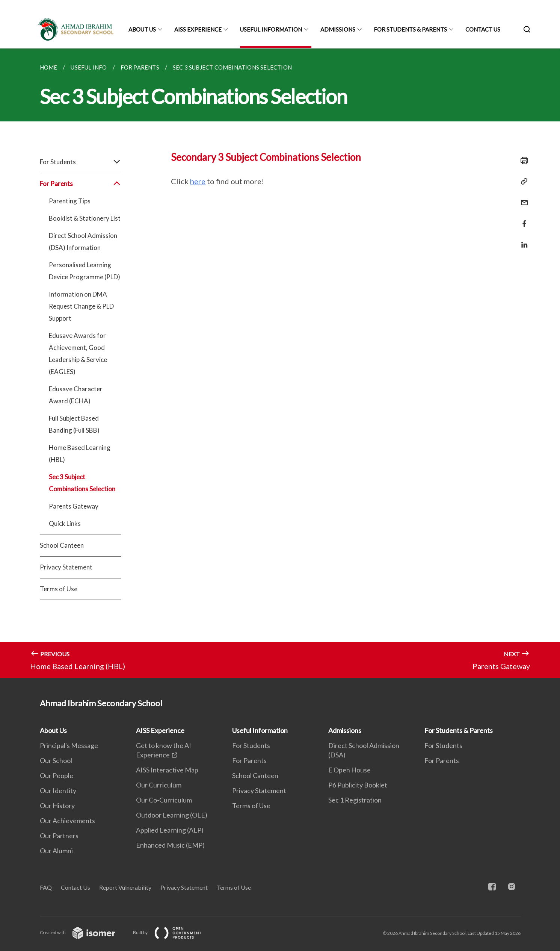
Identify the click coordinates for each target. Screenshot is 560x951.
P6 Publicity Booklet (358, 785)
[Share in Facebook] (522, 219)
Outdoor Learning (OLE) (172, 815)
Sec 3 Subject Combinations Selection (82, 483)
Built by (173, 932)
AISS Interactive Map (167, 770)
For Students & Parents (410, 29)
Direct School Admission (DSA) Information (83, 242)
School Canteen (62, 545)
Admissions (338, 29)
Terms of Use (59, 589)
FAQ (46, 887)
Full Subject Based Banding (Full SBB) (74, 424)
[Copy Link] (522, 182)
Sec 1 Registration (355, 800)
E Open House (349, 770)
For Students (81, 162)
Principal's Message (69, 745)
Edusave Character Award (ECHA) (76, 395)
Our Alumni (56, 851)
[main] (280, 363)
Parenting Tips (70, 201)
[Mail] (522, 198)
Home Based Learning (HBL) (80, 454)
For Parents (81, 184)
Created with (84, 932)
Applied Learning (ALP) (170, 830)
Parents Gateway (74, 506)
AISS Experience (198, 29)
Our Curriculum (159, 785)
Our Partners (59, 836)
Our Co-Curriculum (164, 800)
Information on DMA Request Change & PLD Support (81, 306)
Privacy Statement (66, 567)
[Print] (522, 161)
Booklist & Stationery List (85, 218)
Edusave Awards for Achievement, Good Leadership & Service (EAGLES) (78, 354)
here (198, 181)
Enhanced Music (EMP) (170, 845)
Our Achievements (67, 821)
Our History (57, 806)
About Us (142, 29)
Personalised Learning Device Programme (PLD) (85, 271)
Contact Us (483, 29)
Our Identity (58, 790)
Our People (57, 775)
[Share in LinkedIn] (522, 240)
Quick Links (65, 523)
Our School (56, 760)
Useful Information (271, 29)
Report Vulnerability (125, 887)
